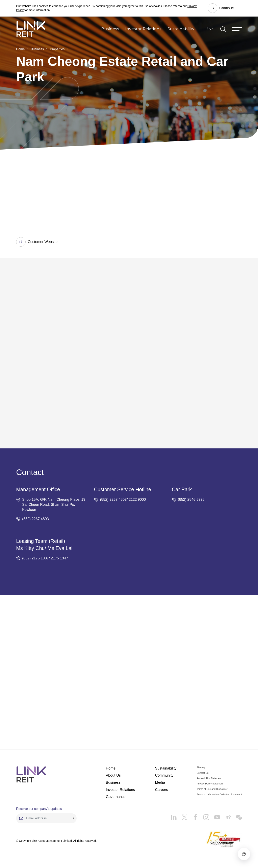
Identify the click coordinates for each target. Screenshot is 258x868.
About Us (113, 776)
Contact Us (202, 773)
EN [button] (209, 29)
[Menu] (237, 29)
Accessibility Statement (209, 779)
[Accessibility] (244, 854)
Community (164, 776)
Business (110, 29)
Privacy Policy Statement (210, 784)
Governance (116, 797)
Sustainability (181, 29)
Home (20, 49)
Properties (57, 49)
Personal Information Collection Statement (219, 795)
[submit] (73, 819)
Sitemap (201, 768)
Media (160, 783)
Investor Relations (143, 29)
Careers (161, 790)
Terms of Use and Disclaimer (212, 789)
